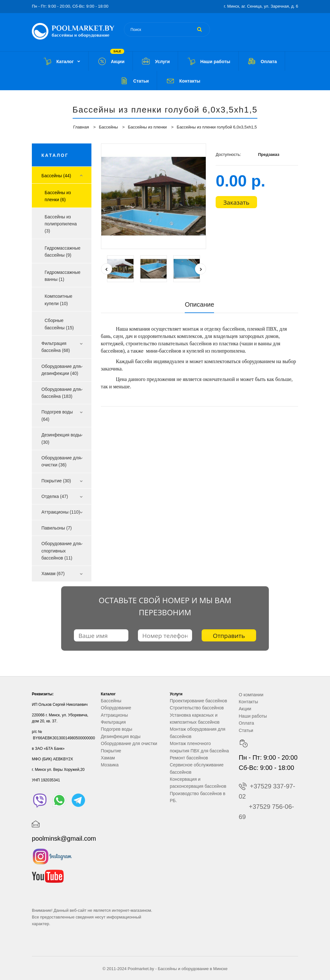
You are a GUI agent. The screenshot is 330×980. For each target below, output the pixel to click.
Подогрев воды (117, 729)
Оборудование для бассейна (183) (61, 393)
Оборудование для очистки (129, 743)
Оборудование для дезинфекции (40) (61, 370)
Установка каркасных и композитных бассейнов (195, 719)
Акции (245, 709)
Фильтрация (113, 722)
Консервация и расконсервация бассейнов (198, 783)
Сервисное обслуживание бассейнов (197, 768)
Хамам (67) (53, 574)
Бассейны (108, 127)
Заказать (236, 202)
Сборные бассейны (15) (59, 324)
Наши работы (253, 716)
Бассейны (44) (56, 176)
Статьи (246, 730)
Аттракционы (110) (61, 512)
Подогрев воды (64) (57, 415)
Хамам (108, 758)
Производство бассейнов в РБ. (198, 797)
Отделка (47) (55, 496)
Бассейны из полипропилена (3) (61, 224)
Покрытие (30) (56, 481)
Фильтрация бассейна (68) (56, 347)
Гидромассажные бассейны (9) (63, 252)
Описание (199, 304)
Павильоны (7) (57, 528)
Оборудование (116, 708)
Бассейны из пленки (147, 127)
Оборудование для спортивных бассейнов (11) (61, 551)
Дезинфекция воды (121, 736)
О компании (251, 695)
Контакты (248, 702)
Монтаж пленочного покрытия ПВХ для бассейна (199, 747)
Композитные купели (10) (58, 300)
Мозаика (110, 765)
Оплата (247, 723)
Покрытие (111, 751)
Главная (81, 127)
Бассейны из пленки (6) (58, 196)
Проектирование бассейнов (198, 701)
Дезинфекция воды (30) (61, 438)
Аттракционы (115, 715)
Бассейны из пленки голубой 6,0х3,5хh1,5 (217, 127)
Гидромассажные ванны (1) (63, 276)
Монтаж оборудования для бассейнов (197, 733)
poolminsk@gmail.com (64, 838)
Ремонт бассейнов (189, 758)
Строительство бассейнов (197, 708)
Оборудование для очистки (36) (61, 461)
